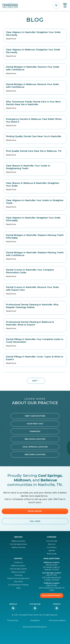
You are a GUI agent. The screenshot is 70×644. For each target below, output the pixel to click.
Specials (52, 550)
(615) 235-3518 (52, 586)
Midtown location (35, 454)
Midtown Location (18, 572)
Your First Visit (35, 424)
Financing (35, 431)
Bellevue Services (18, 541)
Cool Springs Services (18, 544)
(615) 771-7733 (52, 575)
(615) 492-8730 (52, 565)
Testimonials (52, 554)
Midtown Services (18, 547)
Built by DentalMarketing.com (35, 627)
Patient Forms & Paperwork (18, 578)
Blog (18, 588)
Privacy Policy (13, 620)
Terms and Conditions (57, 620)
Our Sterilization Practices (18, 585)
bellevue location (35, 439)
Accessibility (35, 620)
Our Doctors (52, 547)
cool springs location (35, 447)
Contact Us (18, 562)
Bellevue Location (18, 566)
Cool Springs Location (18, 569)
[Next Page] (36, 381)
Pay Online (18, 581)
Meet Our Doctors (35, 416)
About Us (52, 544)
